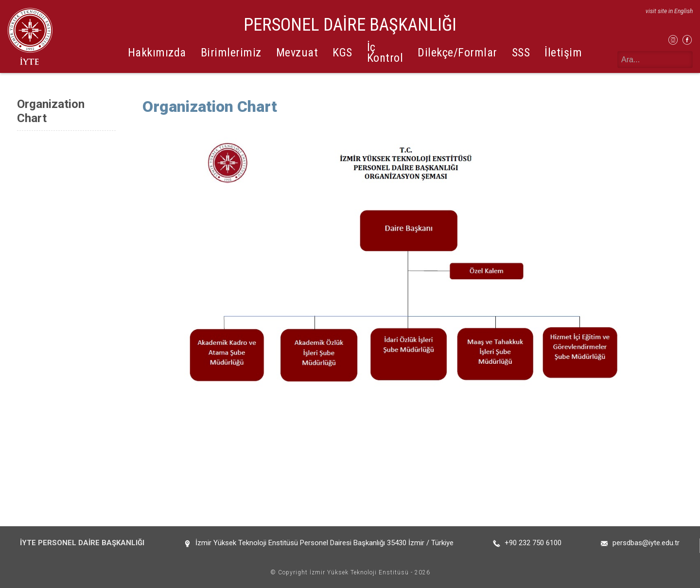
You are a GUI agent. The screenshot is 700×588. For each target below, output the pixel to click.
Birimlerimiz (231, 53)
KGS (342, 53)
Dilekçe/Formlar (457, 53)
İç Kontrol (385, 52)
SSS (521, 53)
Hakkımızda (157, 53)
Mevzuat (297, 53)
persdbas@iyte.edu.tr (646, 543)
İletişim (563, 53)
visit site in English (669, 11)
